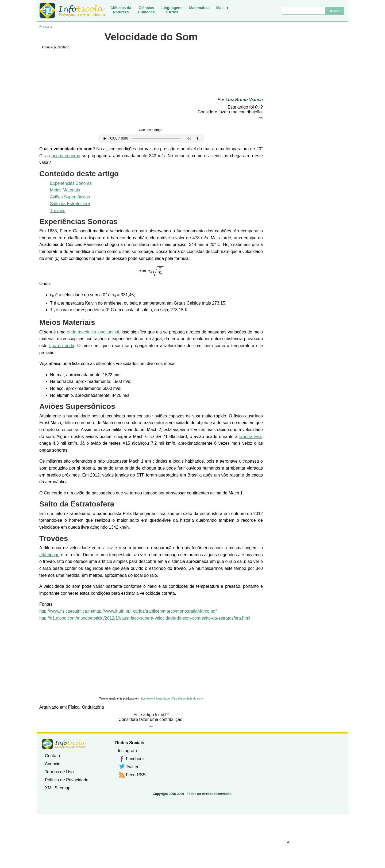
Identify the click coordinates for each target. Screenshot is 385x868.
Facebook (135, 759)
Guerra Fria (251, 437)
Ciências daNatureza (121, 10)
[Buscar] (303, 11)
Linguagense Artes (172, 10)
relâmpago (49, 555)
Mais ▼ (223, 8)
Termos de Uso (59, 772)
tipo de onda (62, 346)
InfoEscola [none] (64, 744)
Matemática (199, 8)
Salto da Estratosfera (70, 204)
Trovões (58, 211)
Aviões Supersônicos (70, 197)
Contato (52, 756)
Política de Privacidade (67, 780)
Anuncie (53, 764)
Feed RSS (136, 775)
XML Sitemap (58, 788)
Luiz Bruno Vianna (244, 100)
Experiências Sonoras (71, 183)
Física (44, 26)
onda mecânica (81, 332)
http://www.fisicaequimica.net (67, 611)
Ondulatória (93, 707)
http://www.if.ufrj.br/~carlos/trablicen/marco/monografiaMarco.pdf (155, 611)
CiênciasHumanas (146, 10)
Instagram (127, 751)
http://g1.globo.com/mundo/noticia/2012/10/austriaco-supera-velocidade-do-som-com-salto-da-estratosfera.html (145, 618)
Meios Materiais (65, 190)
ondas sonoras (66, 156)
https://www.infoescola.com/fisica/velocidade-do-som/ (171, 699)
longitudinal (108, 332)
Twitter (132, 767)
